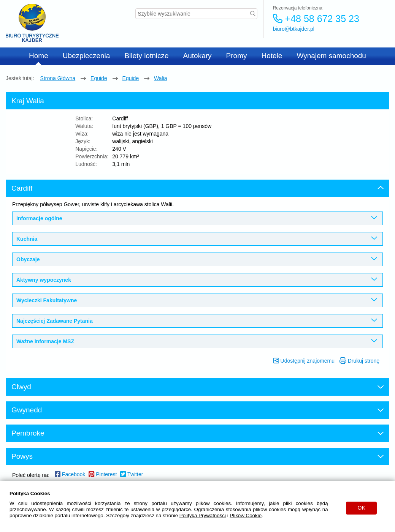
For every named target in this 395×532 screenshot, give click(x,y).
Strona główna (58, 78)
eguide (99, 78)
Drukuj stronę (359, 361)
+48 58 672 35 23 (316, 19)
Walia (161, 78)
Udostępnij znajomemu (304, 361)
